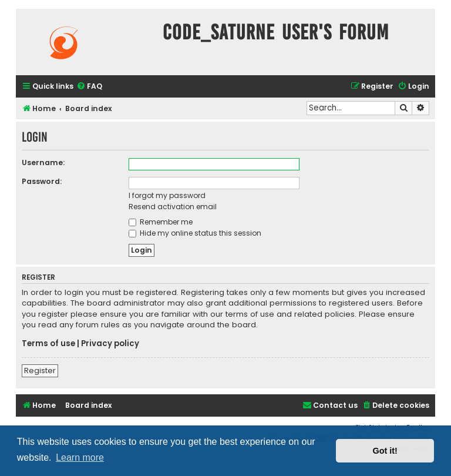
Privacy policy (110, 344)
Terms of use (48, 344)
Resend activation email (173, 207)
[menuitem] (89, 87)
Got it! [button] (385, 451)
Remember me (161, 222)
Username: (43, 162)
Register (40, 371)
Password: (42, 181)
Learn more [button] (80, 457)
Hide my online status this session (195, 233)
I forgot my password (167, 195)
